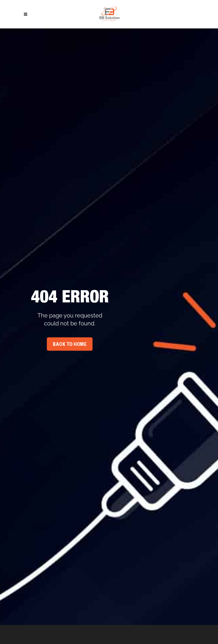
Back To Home (70, 345)
